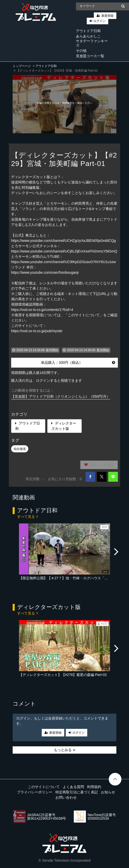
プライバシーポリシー (35, 792)
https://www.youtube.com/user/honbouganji (45, 272)
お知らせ (108, 792)
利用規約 (94, 787)
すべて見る (28, 516)
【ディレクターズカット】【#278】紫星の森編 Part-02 (63, 675)
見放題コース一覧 (90, 56)
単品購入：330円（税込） (78, 363)
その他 (81, 51)
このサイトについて (44, 787)
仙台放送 (20, 449)
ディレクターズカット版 (64, 426)
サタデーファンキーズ (92, 43)
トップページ (22, 66)
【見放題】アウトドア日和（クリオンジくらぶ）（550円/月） (61, 396)
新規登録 (107, 16)
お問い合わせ (66, 797)
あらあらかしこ (88, 36)
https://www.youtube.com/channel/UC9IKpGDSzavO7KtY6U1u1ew (63, 262)
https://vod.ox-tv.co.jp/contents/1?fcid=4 (42, 310)
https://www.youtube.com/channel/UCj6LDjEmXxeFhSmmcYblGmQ (64, 251)
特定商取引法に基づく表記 (77, 792)
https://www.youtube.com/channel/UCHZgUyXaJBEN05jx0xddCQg (63, 241)
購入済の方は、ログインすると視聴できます (47, 380)
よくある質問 (73, 787)
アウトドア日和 (88, 31)
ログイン (99, 21)
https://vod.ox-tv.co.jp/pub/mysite (37, 331)
